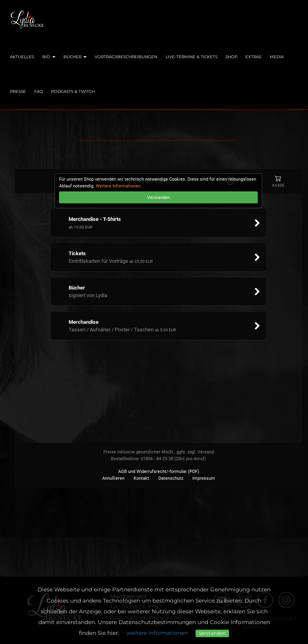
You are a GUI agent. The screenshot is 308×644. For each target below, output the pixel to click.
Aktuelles (22, 57)
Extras (253, 57)
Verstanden (212, 633)
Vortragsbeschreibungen (126, 57)
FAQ (39, 92)
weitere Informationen (157, 633)
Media (277, 57)
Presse (18, 92)
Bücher (75, 57)
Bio (49, 57)
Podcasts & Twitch (73, 92)
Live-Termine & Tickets (192, 57)
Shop (231, 57)
